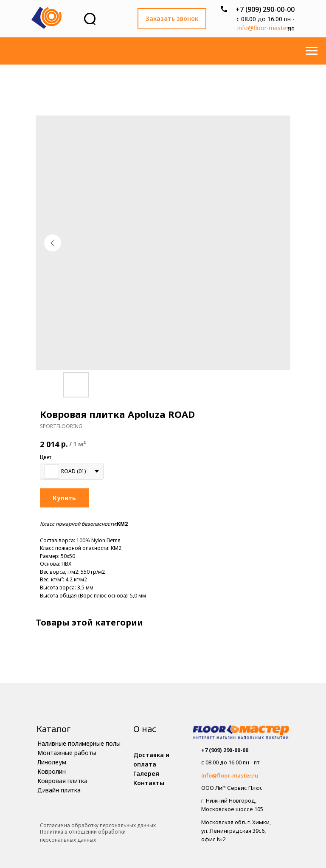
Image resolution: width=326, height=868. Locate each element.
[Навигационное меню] (312, 51)
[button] (172, 19)
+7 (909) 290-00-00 (265, 9)
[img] (241, 733)
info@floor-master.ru (266, 28)
